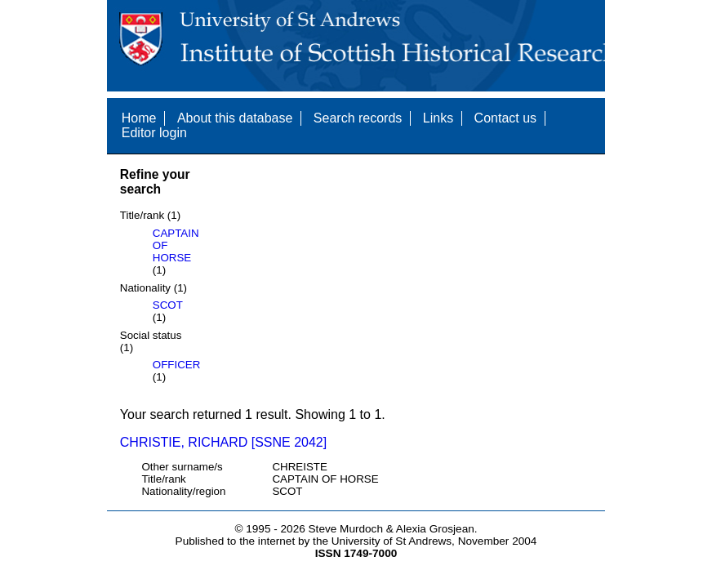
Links (438, 118)
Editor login (154, 133)
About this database (235, 118)
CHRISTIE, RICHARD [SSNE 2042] (223, 442)
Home (139, 118)
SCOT (168, 305)
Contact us (505, 118)
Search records (358, 118)
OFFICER (177, 365)
